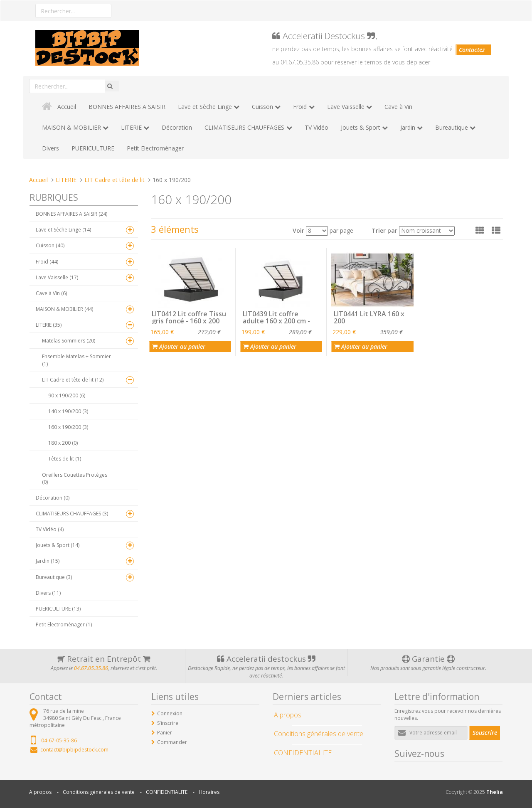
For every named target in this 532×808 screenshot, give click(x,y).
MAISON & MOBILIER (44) (64, 309)
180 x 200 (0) (63, 443)
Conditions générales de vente (99, 792)
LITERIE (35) (49, 325)
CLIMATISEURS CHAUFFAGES (244, 127)
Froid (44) (47, 262)
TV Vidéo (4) (50, 529)
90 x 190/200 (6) (67, 395)
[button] (480, 230)
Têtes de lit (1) (65, 459)
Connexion (170, 713)
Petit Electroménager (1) (64, 624)
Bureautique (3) (54, 577)
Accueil (67, 107)
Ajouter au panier (179, 346)
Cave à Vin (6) (51, 293)
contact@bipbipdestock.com (74, 750)
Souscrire (485, 733)
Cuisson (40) (50, 245)
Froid (300, 107)
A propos (40, 792)
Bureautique (452, 127)
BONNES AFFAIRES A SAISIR (127, 107)
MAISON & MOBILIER (71, 127)
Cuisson (262, 107)
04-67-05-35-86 (59, 740)
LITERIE (131, 127)
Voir (298, 230)
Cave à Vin (398, 107)
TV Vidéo (316, 127)
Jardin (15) (48, 561)
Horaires (209, 792)
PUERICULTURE (93, 148)
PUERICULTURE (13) (58, 609)
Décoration (177, 127)
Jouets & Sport (361, 127)
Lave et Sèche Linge (205, 107)
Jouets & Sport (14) (58, 545)
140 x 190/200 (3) (68, 411)
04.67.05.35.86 (91, 668)
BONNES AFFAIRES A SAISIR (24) (71, 214)
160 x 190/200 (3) (68, 427)
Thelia (495, 792)
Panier (165, 733)
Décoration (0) (53, 498)
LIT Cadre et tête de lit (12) (73, 380)
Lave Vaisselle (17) (57, 277)
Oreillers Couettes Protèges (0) (75, 478)
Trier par (384, 230)
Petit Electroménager (155, 148)
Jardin (408, 127)
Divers (50, 148)
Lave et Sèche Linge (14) (63, 230)
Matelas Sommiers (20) (69, 341)
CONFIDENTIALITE (167, 792)
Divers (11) (48, 593)
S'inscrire (168, 723)
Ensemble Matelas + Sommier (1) (76, 360)
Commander (172, 742)
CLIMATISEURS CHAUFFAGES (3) (72, 514)
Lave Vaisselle (346, 107)
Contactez (472, 50)
